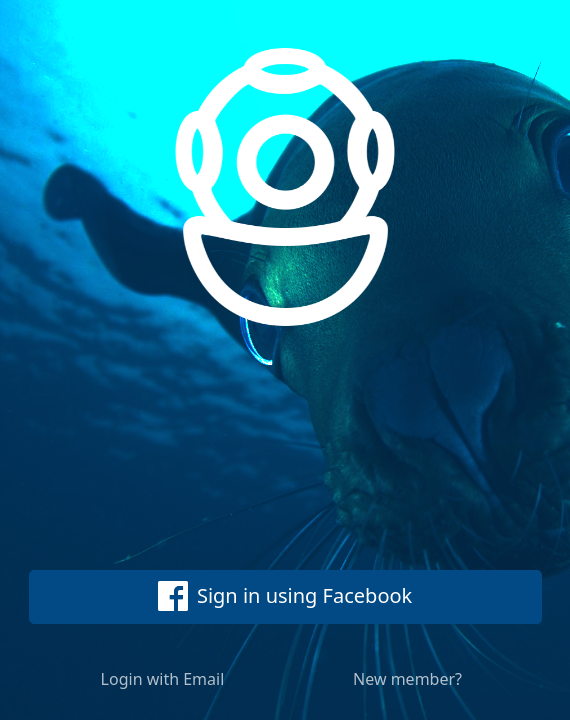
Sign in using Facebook (285, 596)
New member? (407, 679)
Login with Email (163, 679)
